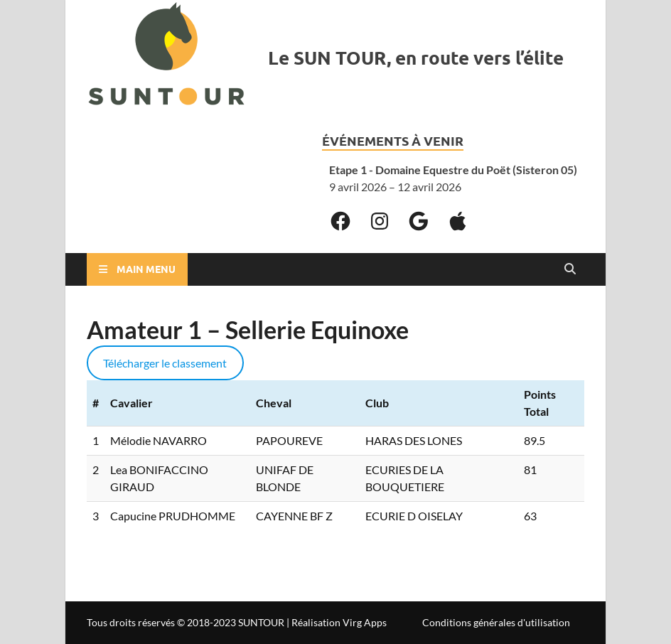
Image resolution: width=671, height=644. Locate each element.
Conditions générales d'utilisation (496, 622)
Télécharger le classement (165, 363)
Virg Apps (365, 622)
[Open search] (570, 269)
